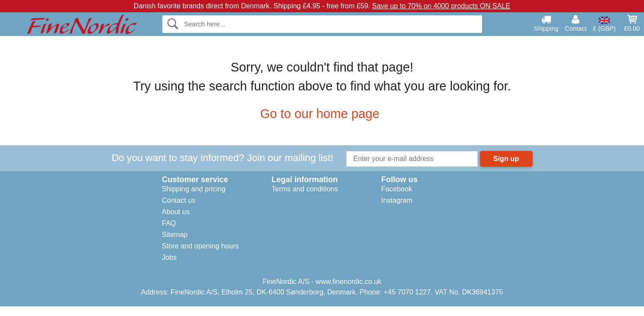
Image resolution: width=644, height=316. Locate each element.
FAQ (169, 223)
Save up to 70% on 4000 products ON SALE (441, 6)
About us (176, 212)
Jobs (169, 257)
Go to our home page (322, 114)
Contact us (179, 200)
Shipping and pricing (194, 189)
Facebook (397, 189)
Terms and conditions (305, 189)
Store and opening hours (200, 246)
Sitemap (175, 235)
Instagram (397, 200)
